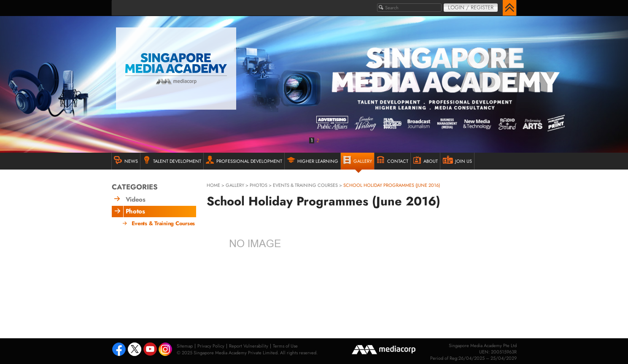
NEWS (126, 160)
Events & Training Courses (305, 185)
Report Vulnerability (249, 346)
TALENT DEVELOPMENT (172, 160)
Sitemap (185, 346)
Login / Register (471, 7)
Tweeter (135, 350)
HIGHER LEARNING (313, 160)
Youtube (150, 350)
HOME (213, 185)
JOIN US (457, 160)
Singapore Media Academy (176, 69)
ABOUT (425, 160)
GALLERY (357, 160)
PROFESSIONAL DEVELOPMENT (244, 160)
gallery (235, 185)
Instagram (166, 350)
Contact (392, 160)
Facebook (119, 350)
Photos (259, 185)
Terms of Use (285, 346)
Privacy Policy (211, 346)
